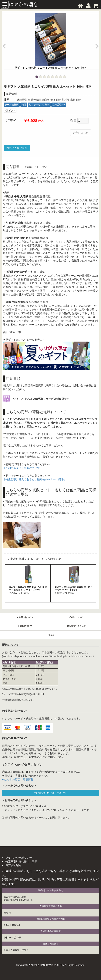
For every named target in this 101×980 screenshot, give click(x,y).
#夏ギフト (10, 111)
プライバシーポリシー (19, 858)
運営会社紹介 (13, 865)
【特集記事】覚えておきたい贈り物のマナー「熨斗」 (35, 479)
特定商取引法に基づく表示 (21, 861)
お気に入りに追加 (17, 148)
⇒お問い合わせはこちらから (51, 793)
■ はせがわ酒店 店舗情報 (18, 779)
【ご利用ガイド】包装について (21, 468)
